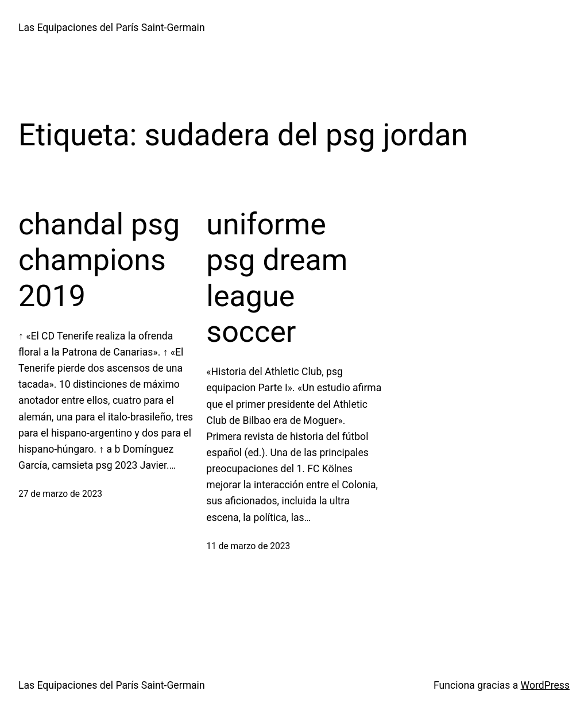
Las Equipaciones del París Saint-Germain (112, 28)
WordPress (545, 685)
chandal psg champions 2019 (99, 260)
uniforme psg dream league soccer (277, 278)
